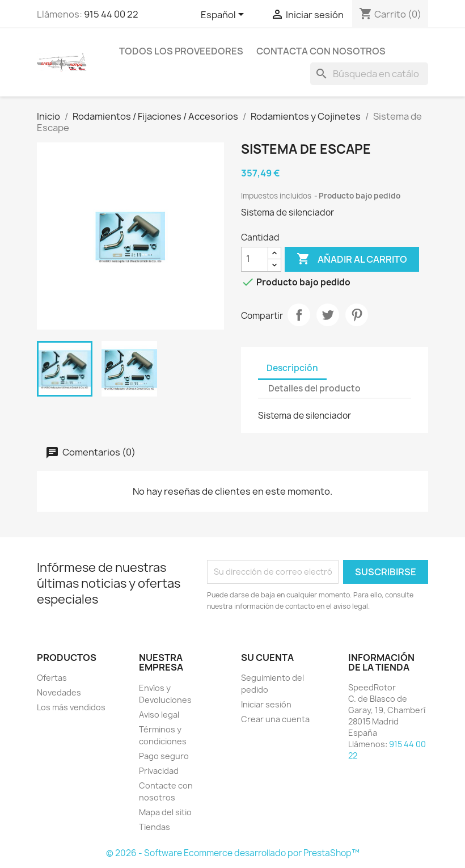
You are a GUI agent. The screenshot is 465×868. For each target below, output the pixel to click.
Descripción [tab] (292, 368)
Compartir (299, 315)
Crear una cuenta (275, 719)
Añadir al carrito (352, 259)
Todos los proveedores (181, 51)
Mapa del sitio (165, 812)
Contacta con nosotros (321, 51)
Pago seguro (164, 756)
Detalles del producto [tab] (314, 388)
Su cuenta (267, 658)
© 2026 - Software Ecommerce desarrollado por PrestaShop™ (233, 853)
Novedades (59, 692)
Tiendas (155, 827)
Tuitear (328, 315)
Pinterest (357, 315)
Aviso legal (159, 715)
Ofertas (52, 678)
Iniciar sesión (266, 704)
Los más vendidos (71, 707)
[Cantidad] (255, 259)
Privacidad (159, 771)
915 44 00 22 (111, 14)
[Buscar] (369, 74)
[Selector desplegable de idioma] (224, 15)
